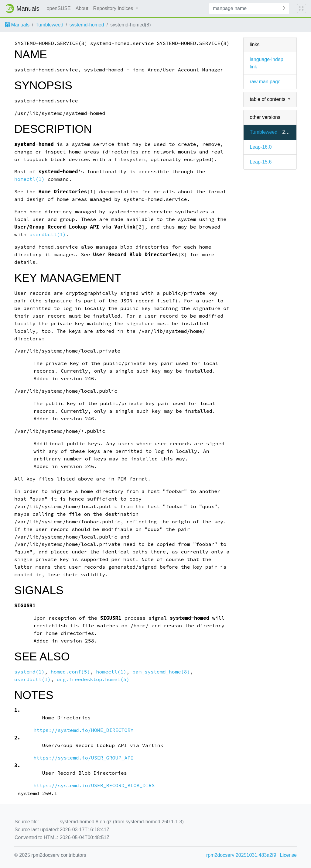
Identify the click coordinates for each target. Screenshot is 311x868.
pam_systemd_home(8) (161, 672)
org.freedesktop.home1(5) (93, 679)
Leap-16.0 (261, 147)
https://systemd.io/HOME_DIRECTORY (83, 730)
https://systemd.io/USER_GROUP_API (83, 758)
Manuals (17, 25)
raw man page (265, 82)
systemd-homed (87, 25)
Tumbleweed (49, 25)
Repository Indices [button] (114, 8)
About (82, 8)
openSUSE (59, 8)
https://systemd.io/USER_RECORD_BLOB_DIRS (94, 785)
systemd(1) (29, 672)
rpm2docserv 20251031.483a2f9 (241, 855)
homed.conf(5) (70, 672)
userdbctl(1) (48, 234)
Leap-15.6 (261, 162)
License (288, 855)
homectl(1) (29, 179)
